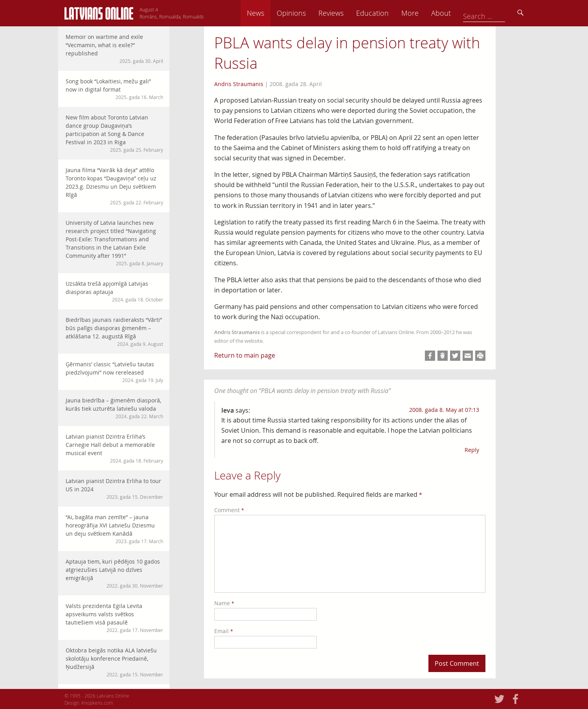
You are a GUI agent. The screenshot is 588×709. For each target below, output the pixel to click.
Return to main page (245, 355)
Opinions (345, 13)
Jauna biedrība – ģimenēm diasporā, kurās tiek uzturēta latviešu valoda (114, 408)
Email (224, 631)
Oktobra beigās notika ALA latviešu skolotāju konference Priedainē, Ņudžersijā (114, 662)
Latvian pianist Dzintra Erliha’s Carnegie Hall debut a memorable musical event (114, 448)
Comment (229, 510)
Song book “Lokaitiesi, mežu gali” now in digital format (114, 89)
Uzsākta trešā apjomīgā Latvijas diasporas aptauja (114, 291)
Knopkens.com (97, 703)
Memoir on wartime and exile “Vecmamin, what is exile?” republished (114, 49)
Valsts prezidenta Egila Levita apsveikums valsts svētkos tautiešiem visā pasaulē (114, 618)
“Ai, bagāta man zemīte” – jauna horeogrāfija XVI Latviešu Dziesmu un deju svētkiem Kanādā (114, 529)
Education (426, 13)
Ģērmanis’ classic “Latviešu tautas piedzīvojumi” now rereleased (114, 372)
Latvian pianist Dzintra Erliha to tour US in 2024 (114, 489)
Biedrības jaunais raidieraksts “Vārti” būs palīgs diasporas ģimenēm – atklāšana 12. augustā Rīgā (114, 332)
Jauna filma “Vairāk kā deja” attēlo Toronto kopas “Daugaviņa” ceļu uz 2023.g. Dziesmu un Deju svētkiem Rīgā (114, 186)
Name (224, 603)
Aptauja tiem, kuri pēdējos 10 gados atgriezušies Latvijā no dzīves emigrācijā (114, 573)
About (495, 13)
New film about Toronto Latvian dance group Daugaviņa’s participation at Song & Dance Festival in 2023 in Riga (114, 133)
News (309, 13)
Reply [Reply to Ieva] (472, 450)
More (464, 13)
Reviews (385, 13)
